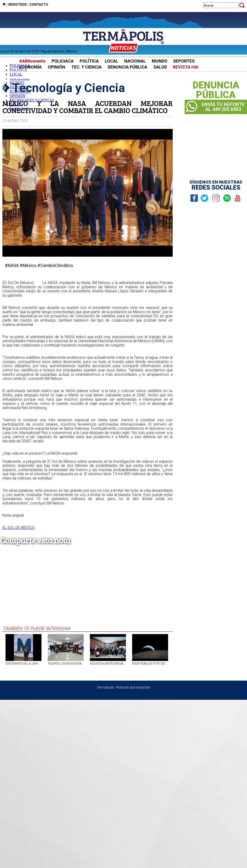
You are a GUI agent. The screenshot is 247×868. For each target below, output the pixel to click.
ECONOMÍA (30, 67)
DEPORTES (184, 61)
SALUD (160, 67)
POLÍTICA (89, 61)
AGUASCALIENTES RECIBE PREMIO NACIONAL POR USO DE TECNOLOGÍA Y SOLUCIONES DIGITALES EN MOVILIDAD (108, 664)
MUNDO (160, 61)
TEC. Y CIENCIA (86, 67)
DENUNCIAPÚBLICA (216, 90)
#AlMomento (32, 61)
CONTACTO (39, 5)
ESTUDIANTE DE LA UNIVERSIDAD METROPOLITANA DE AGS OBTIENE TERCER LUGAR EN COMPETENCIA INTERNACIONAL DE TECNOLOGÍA (24, 664)
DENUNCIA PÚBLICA (127, 67)
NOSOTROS (18, 5)
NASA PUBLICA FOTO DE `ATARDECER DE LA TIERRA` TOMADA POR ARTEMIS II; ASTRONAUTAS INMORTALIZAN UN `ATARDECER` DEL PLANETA (150, 664)
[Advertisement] (88, 590)
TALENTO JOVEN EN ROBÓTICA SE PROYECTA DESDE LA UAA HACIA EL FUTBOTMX (66, 664)
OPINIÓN (56, 67)
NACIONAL (135, 61)
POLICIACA (63, 61)
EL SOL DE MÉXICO (19, 528)
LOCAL (112, 61)
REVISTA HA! (186, 67)
